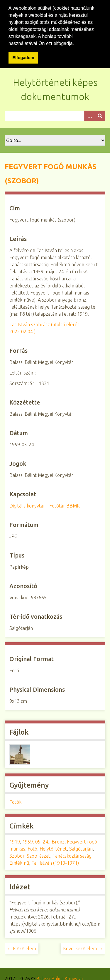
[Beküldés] (100, 115)
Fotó (32, 849)
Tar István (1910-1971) (55, 863)
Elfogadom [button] (23, 58)
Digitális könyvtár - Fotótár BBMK (45, 505)
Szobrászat (38, 856)
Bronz (58, 842)
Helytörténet (53, 849)
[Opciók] (89, 115)
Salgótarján (81, 849)
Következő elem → (83, 949)
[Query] (55, 115)
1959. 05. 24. (36, 842)
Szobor (17, 856)
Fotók (15, 802)
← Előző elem (22, 949)
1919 (15, 842)
